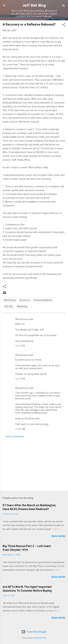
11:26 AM (20, 429)
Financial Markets (43, 300)
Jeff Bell (8, 306)
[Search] (64, 6)
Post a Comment (15, 437)
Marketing (22, 306)
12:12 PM (20, 346)
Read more (59, 536)
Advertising (10, 300)
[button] (64, 25)
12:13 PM (20, 379)
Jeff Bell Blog (34, 5)
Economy (25, 300)
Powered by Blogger (34, 632)
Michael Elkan (41, 638)
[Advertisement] (34, 463)
